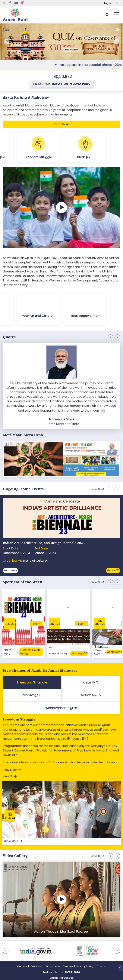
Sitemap (22, 959)
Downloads (53, 959)
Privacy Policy (85, 959)
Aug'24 (10, 811)
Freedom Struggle (19, 712)
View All (95, 489)
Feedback (37, 959)
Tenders (68, 959)
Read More (61, 124)
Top (120, 968)
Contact (102, 959)
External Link (61, 42)
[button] (116, 42)
